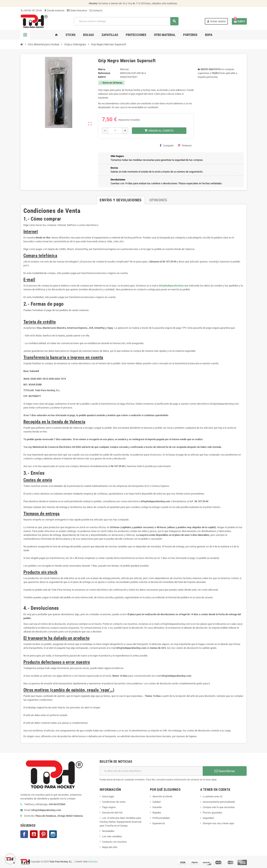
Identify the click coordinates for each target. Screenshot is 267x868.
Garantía (157, 807)
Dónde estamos (54, 10)
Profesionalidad (161, 818)
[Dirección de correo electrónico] (151, 771)
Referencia (104, 73)
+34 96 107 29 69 (31, 10)
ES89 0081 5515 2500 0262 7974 (48, 379)
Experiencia (159, 823)
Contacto (96, 10)
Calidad (156, 802)
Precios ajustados (212, 813)
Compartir (167, 145)
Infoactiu (93, 862)
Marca (102, 69)
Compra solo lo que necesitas (219, 807)
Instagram (53, 834)
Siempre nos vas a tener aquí (218, 823)
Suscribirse (225, 771)
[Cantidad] (115, 131)
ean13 (102, 77)
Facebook (24, 834)
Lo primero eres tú (212, 796)
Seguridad (208, 818)
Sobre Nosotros (77, 10)
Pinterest (185, 145)
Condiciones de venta (114, 802)
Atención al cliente (162, 796)
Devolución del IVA (112, 813)
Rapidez (157, 813)
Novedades (108, 831)
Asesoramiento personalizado (219, 802)
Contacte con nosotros (114, 842)
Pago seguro (109, 807)
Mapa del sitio (110, 847)
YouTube (34, 834)
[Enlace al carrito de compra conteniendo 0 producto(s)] (239, 21)
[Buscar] (126, 21)
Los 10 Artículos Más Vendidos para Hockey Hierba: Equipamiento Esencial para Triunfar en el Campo (120, 822)
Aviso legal (108, 796)
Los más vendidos (112, 836)
